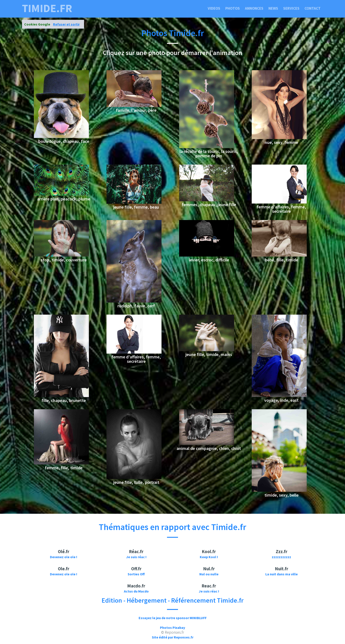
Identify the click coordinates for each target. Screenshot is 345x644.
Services (291, 8)
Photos (233, 8)
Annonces (254, 8)
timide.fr (47, 8)
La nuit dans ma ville (282, 574)
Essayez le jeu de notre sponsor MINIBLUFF (173, 618)
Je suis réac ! (136, 557)
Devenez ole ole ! (64, 557)
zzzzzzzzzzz (281, 557)
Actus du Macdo (136, 591)
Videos (214, 8)
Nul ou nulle (209, 574)
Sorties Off (136, 574)
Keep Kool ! (209, 557)
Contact (313, 8)
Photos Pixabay (172, 627)
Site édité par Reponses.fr (173, 637)
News (273, 8)
